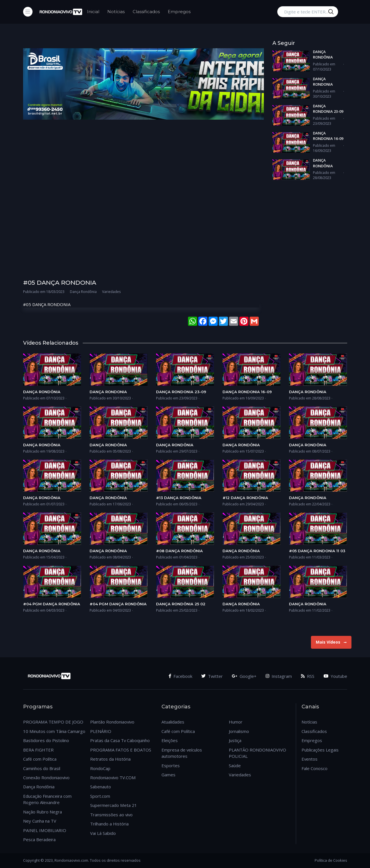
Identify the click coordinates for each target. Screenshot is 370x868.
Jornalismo (239, 731)
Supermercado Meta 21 (114, 805)
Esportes (171, 765)
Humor (236, 722)
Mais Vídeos (331, 642)
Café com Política (40, 759)
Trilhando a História (109, 824)
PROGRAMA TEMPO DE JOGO (53, 722)
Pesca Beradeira (39, 839)
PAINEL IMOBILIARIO (45, 830)
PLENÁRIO (101, 731)
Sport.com (100, 796)
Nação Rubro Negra (43, 812)
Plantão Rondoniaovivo (112, 722)
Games (168, 775)
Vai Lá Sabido (103, 833)
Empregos (179, 12)
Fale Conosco (315, 768)
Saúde (235, 765)
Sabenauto (101, 787)
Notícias (116, 12)
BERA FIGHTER (38, 750)
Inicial (93, 12)
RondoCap (100, 768)
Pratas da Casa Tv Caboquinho (120, 740)
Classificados (146, 12)
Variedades (240, 775)
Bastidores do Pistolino (46, 740)
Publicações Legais (320, 750)
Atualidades (173, 722)
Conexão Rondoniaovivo (46, 777)
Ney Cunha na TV (40, 821)
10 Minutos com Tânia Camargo (54, 731)
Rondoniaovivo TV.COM (113, 777)
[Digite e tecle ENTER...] (308, 12)
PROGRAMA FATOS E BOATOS (121, 750)
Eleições (170, 740)
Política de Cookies (331, 860)
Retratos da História (110, 759)
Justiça (235, 740)
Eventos (310, 759)
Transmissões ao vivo (111, 815)
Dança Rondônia (39, 787)
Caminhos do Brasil (42, 768)
